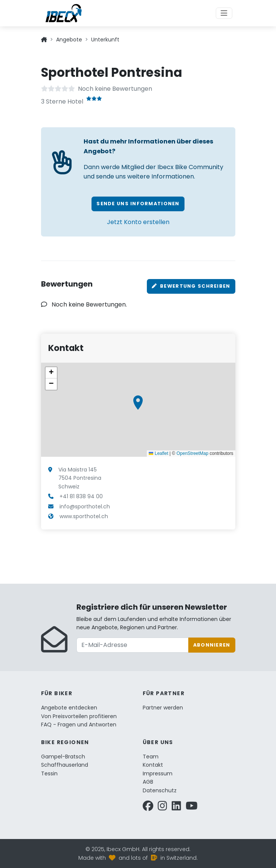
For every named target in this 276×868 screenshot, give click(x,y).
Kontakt (153, 765)
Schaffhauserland (65, 765)
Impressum (158, 773)
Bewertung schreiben (191, 286)
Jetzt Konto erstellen (138, 222)
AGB (148, 782)
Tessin (49, 773)
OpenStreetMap (193, 453)
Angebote (69, 40)
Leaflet (158, 453)
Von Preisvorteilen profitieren (79, 716)
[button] (138, 403)
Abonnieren (212, 645)
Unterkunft (105, 40)
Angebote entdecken (69, 708)
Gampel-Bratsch (63, 757)
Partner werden (163, 708)
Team (151, 757)
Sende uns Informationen (138, 204)
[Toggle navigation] (224, 13)
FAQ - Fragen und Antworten (79, 725)
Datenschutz (160, 790)
